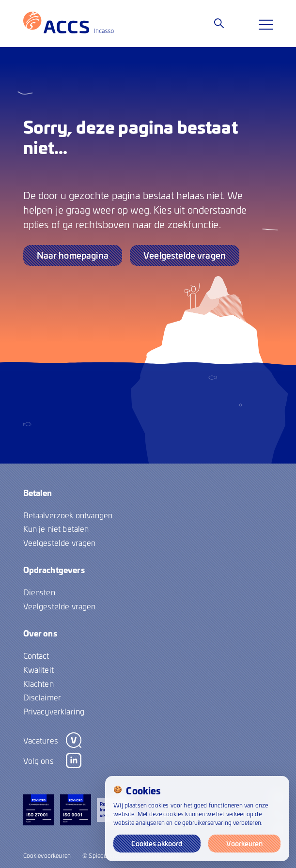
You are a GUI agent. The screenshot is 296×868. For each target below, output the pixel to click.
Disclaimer (42, 697)
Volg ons (39, 760)
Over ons (40, 633)
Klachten (39, 683)
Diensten (39, 592)
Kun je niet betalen (56, 528)
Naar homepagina (73, 255)
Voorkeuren (244, 843)
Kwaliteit (39, 669)
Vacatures (41, 740)
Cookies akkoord (157, 843)
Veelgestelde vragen (185, 255)
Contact (36, 655)
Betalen (38, 493)
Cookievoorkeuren (47, 855)
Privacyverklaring (54, 711)
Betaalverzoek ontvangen (68, 515)
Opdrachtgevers (54, 570)
